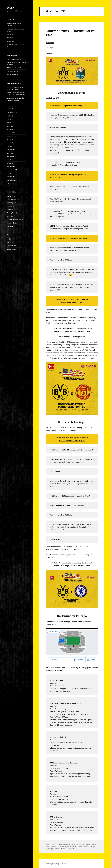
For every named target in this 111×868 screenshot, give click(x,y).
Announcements (12, 199)
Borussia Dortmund (52, 847)
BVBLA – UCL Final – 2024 (15, 59)
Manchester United (76, 847)
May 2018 (10, 153)
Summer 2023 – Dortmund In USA (70, 33)
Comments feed (12, 246)
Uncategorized (11, 223)
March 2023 (10, 129)
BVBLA (10, 8)
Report (9, 216)
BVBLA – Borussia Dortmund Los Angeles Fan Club (72, 328)
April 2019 (10, 146)
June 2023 (10, 123)
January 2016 (11, 167)
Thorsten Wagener (13, 93)
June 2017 (10, 160)
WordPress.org (11, 249)
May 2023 (10, 126)
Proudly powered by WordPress (56, 864)
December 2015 (12, 170)
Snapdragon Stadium (53, 849)
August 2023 (11, 119)
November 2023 (12, 113)
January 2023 (11, 133)
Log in (9, 239)
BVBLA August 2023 (13, 75)
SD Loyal (93, 847)
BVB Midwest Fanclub (59, 668)
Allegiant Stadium (90, 845)
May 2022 (10, 140)
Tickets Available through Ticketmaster (72, 438)
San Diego (50, 42)
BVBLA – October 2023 (14, 68)
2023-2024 (10, 196)
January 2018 (11, 156)
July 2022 (10, 136)
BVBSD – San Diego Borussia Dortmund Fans (72, 331)
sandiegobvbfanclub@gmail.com (64, 165)
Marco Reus (10, 98)
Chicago (49, 53)
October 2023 (11, 116)
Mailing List (10, 41)
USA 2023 (10, 226)
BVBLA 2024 (10, 38)
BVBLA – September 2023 (15, 71)
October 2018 (11, 150)
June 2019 (10, 143)
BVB (60, 847)
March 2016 (10, 163)
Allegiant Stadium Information (72, 440)
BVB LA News (11, 34)
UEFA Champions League (15, 220)
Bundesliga (10, 203)
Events (9, 206)
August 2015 (11, 183)
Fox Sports (10, 209)
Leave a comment (68, 849)
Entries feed (10, 242)
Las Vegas (50, 48)
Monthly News (11, 213)
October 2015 (11, 177)
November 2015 (12, 173)
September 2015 (12, 180)
